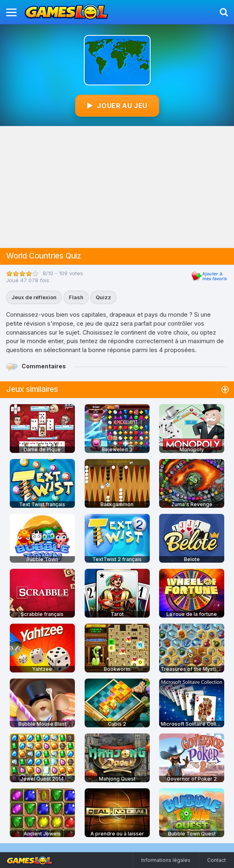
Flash (76, 297)
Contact (217, 860)
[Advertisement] (117, 187)
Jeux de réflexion (34, 297)
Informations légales (166, 860)
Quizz (103, 297)
